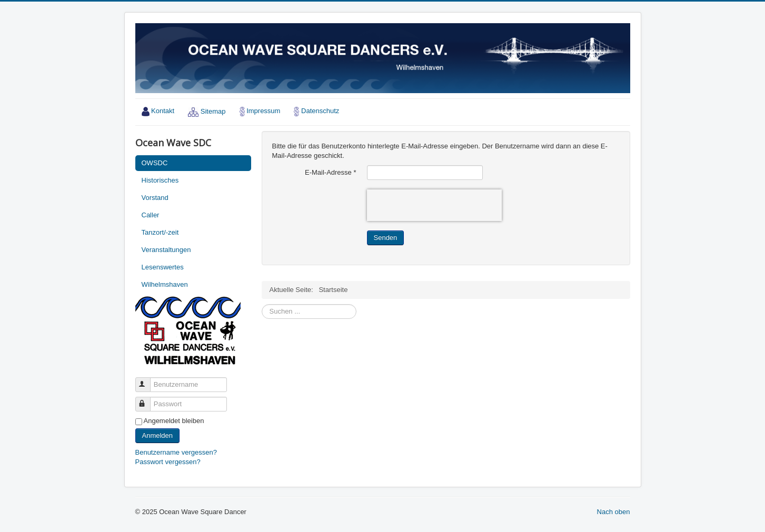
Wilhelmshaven (165, 284)
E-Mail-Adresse (331, 172)
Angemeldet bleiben (174, 421)
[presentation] (434, 205)
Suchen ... (262, 304)
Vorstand (155, 198)
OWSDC (155, 163)
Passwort (148, 400)
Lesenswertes (163, 267)
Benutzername (148, 380)
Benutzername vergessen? (176, 452)
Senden (386, 238)
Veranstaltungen (166, 250)
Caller (151, 215)
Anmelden (158, 435)
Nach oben (614, 512)
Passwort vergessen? (168, 462)
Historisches (160, 180)
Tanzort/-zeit (160, 232)
